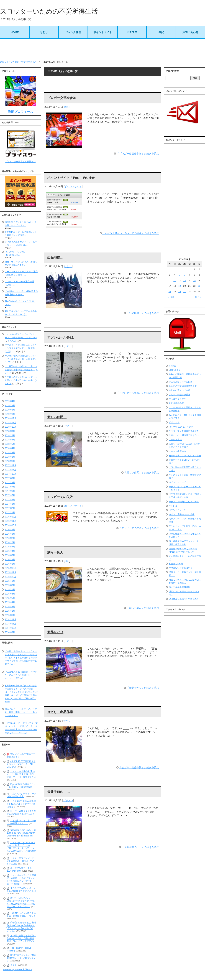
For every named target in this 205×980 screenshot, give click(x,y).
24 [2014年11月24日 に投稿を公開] (170, 292)
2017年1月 (10, 512)
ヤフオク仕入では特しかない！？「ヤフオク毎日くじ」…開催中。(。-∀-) (21, 348)
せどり (44, 32)
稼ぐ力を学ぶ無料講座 (180, 587)
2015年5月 (10, 598)
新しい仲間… (57, 417)
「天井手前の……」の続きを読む (140, 847)
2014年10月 (11, 628)
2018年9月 (10, 431)
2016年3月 (10, 555)
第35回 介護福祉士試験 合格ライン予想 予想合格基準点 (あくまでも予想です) (21, 938)
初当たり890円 (176, 564)
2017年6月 (10, 491)
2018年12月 (11, 418)
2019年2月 (10, 410)
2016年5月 (10, 547)
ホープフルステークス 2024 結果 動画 (19, 869)
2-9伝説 (172, 366)
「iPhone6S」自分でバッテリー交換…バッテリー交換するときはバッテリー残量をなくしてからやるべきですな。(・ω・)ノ (21, 728)
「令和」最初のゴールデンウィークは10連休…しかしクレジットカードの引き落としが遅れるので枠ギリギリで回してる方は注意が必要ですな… (21, 658)
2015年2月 (10, 611)
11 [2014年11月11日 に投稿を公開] (175, 280)
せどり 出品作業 (60, 712)
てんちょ (12, 341)
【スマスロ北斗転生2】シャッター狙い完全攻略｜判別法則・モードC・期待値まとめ (21, 774)
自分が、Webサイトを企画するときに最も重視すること (21, 812)
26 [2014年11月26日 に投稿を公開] (180, 292)
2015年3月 (10, 607)
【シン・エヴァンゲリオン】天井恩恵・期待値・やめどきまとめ (20, 861)
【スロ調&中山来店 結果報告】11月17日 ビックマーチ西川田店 (21, 804)
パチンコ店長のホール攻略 (182, 514)
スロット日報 (175, 440)
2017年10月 (11, 474)
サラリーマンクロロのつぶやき (184, 431)
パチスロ (132, 32)
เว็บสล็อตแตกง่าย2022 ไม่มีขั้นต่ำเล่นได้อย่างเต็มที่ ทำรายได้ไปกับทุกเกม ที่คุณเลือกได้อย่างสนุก (21, 927)
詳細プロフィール (20, 112)
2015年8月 (10, 585)
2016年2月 (10, 560)
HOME (15, 32)
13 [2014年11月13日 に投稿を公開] (184, 280)
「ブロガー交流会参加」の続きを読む (138, 154)
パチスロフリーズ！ (178, 482)
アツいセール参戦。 (62, 337)
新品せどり (55, 632)
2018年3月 (10, 453)
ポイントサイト (103, 32)
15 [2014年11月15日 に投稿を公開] (194, 280)
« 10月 (171, 297)
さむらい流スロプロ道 (180, 390)
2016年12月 (11, 517)
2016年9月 (10, 530)
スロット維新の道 (177, 451)
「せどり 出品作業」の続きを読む (139, 767)
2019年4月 (10, 401)
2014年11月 (11, 624)
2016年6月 (10, 542)
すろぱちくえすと (177, 399)
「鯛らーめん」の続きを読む (143, 608)
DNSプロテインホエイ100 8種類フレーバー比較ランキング (22, 958)
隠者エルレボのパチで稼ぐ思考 (184, 599)
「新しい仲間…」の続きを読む (142, 473)
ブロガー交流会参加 (62, 98)
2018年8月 (10, 435)
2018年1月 (10, 461)
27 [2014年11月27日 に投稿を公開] (184, 292)
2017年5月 (10, 495)
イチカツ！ (174, 422)
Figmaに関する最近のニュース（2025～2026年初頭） (21, 786)
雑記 (161, 32)
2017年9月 (10, 478)
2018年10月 (11, 427)
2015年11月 (11, 572)
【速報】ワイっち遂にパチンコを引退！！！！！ (21, 822)
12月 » (198, 297)
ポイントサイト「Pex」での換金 (71, 178)
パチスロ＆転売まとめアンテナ (184, 502)
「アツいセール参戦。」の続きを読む (138, 393)
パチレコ (173, 506)
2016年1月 (10, 564)
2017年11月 (11, 470)
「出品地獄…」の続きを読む (143, 313)
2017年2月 (10, 508)
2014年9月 (10, 632)
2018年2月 (10, 457)
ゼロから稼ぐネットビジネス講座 (185, 456)
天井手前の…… (58, 792)
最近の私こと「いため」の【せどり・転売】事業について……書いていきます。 (21, 712)
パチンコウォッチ (177, 510)
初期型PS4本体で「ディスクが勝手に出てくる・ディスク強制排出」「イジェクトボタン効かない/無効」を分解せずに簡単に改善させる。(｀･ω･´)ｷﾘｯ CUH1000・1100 (21, 694)
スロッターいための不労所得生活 (49, 11)
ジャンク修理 (73, 32)
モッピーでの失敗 (60, 497)
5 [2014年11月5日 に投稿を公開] (180, 275)
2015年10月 (11, 577)
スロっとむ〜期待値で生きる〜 (184, 435)
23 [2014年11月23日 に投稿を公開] (199, 286)
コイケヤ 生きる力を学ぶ (181, 427)
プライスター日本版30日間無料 (20, 162)
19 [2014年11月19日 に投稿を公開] (180, 286)
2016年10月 (11, 525)
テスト (14, 965)
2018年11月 (11, 423)
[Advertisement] (102, 49)
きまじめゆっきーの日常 (181, 382)
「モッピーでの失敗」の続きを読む (139, 528)
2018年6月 (10, 440)
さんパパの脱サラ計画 (180, 395)
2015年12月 (11, 568)
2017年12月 (11, 465)
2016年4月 (10, 551)
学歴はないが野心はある (181, 568)
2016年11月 (11, 521)
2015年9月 (10, 581)
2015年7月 (10, 589)
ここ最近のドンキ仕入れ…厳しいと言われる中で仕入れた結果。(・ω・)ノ (21, 370)
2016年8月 (10, 534)
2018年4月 (10, 448)
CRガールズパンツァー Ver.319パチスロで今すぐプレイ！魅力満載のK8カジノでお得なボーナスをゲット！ (21, 902)
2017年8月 (10, 483)
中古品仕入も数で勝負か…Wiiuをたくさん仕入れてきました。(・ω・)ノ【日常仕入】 (21, 675)
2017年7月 (10, 487)
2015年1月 (10, 615)
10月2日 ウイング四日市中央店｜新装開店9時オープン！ (21, 915)
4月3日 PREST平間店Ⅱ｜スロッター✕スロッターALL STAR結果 (21, 764)
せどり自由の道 (176, 403)
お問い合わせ (190, 32)
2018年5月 (10, 444)
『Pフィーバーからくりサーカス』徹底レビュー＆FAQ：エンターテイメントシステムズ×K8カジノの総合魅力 (21, 847)
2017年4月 (10, 500)
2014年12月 (11, 619)
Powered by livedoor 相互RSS (17, 969)
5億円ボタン (175, 370)
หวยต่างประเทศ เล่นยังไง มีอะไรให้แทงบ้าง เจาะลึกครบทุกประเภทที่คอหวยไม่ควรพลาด (21, 833)
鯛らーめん (55, 552)
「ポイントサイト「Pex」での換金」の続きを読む (131, 233)
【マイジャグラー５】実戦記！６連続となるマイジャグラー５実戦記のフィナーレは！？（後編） (21, 880)
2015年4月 (10, 602)
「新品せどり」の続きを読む (143, 688)
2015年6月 (10, 594)
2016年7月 (10, 538)
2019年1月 (10, 414)
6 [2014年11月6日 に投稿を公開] (185, 275)
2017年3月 (10, 504)
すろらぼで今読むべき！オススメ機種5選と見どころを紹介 (21, 891)
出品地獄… (55, 257)
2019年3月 (10, 405)
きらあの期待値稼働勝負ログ (183, 386)
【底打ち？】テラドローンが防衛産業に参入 (21, 795)
